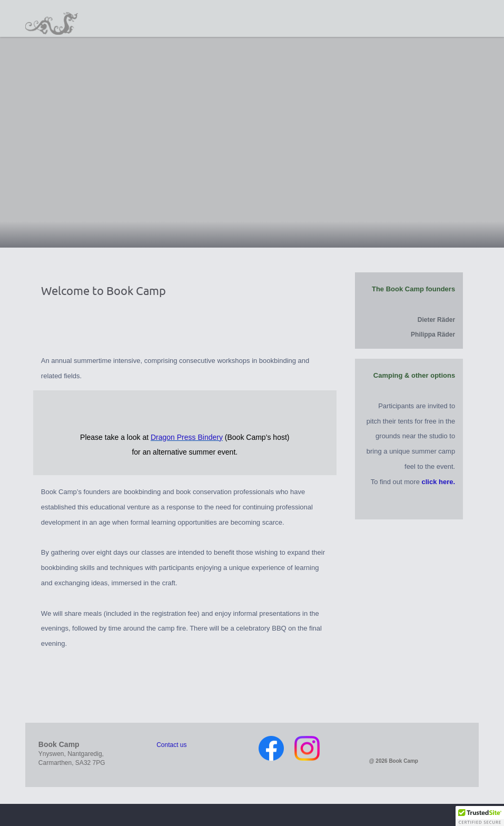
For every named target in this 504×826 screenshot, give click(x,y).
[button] (480, 816)
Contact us (171, 745)
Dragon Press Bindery (187, 437)
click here (438, 482)
